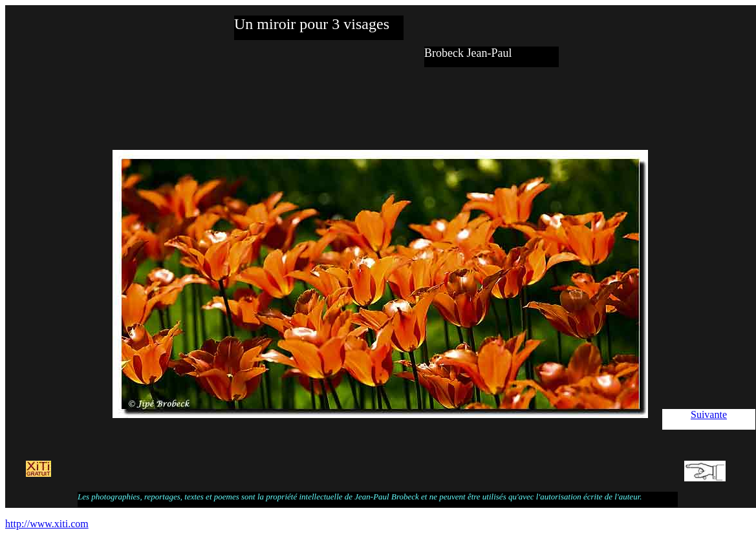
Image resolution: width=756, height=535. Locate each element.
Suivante (709, 414)
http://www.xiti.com (47, 524)
